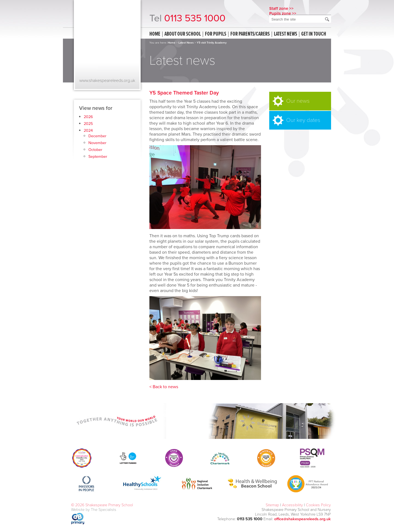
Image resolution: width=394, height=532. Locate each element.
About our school (183, 34)
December (97, 136)
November (97, 143)
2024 (88, 131)
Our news (298, 101)
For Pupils (216, 34)
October (95, 150)
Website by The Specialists (94, 510)
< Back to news (164, 387)
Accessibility (292, 505)
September (98, 157)
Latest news (286, 34)
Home (155, 34)
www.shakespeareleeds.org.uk (107, 81)
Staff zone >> (281, 8)
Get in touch (314, 34)
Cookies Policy (318, 505)
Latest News (186, 43)
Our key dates (303, 120)
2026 (88, 117)
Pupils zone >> (283, 13)
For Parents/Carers (250, 34)
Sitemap (272, 505)
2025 (88, 124)
